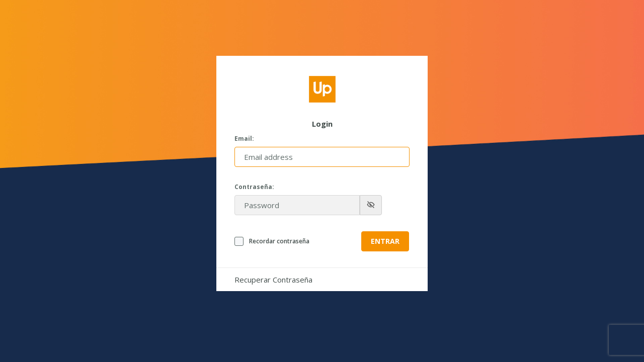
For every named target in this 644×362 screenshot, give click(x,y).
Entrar (385, 241)
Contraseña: (254, 187)
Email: (244, 139)
